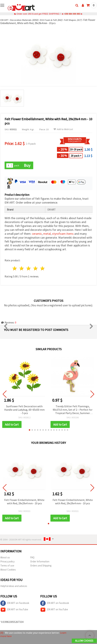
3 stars (29, 268)
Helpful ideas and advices (14, 586)
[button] (30, 430)
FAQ (32, 558)
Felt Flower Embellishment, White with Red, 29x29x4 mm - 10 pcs (24, 502)
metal (47, 234)
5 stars (42, 268)
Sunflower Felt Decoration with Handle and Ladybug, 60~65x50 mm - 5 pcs (24, 410)
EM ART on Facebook (15, 604)
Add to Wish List (63, 129)
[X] (2, 633)
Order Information (40, 562)
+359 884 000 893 (72, 14)
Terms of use (7, 566)
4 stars (36, 268)
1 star (15, 268)
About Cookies (8, 570)
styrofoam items (63, 234)
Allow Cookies (84, 641)
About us (5, 558)
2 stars (22, 268)
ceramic (37, 234)
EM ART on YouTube (14, 610)
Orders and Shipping (41, 566)
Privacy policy (7, 562)
